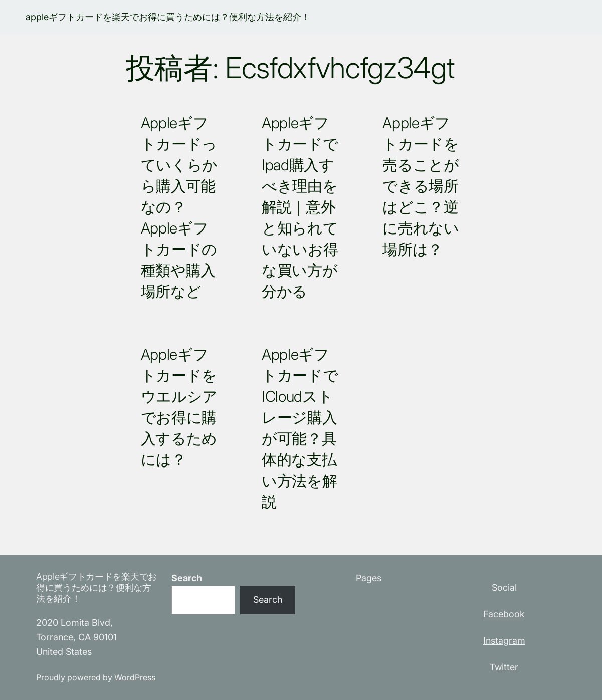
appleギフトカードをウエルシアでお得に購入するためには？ (179, 407)
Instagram (504, 641)
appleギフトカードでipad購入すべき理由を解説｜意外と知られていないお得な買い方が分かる (300, 207)
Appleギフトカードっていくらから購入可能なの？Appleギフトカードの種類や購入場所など (179, 207)
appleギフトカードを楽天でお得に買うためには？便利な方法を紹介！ (168, 17)
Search (187, 578)
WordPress (135, 677)
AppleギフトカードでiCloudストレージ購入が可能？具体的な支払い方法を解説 (300, 428)
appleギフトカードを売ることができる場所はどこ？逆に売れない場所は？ (421, 186)
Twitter (504, 667)
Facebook (504, 614)
